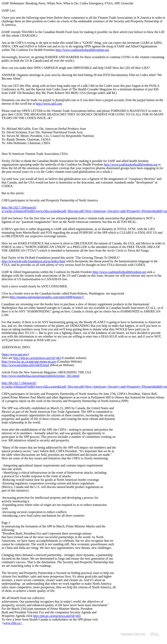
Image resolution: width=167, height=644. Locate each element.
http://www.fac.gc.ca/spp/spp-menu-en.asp (29, 362)
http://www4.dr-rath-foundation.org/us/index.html (33, 261)
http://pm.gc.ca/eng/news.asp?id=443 (37, 358)
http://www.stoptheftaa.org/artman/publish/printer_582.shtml (40, 376)
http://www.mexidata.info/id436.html (25, 365)
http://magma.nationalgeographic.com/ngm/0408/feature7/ (47, 297)
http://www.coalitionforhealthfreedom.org (82, 50)
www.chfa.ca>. (13, 623)
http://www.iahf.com (49, 104)
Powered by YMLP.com (133, 634)
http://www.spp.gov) (16, 354)
